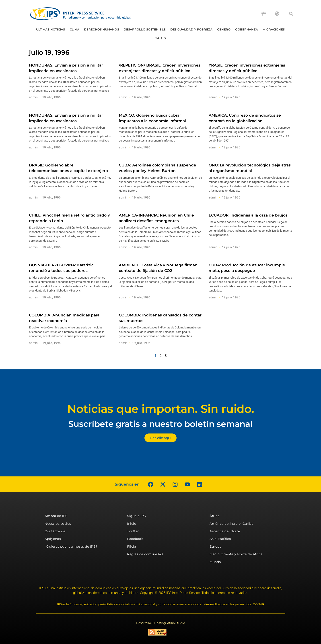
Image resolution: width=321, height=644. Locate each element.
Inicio (132, 524)
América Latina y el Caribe (231, 524)
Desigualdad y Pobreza (191, 29)
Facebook (135, 539)
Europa (215, 547)
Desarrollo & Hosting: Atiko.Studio (160, 623)
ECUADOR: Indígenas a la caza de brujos (248, 215)
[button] (291, 14)
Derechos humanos (102, 29)
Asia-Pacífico (220, 539)
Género (224, 29)
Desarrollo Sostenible (145, 29)
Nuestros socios (58, 524)
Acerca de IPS (56, 516)
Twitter (133, 531)
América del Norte (225, 531)
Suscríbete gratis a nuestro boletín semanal (160, 424)
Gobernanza (247, 29)
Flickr (132, 547)
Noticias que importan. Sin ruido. (161, 409)
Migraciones (274, 29)
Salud (161, 38)
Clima (75, 29)
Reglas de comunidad (145, 554)
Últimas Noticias (51, 29)
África (214, 516)
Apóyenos (53, 539)
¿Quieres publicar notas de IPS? (71, 547)
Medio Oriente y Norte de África (236, 554)
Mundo (215, 562)
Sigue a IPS (137, 516)
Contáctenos (55, 531)
